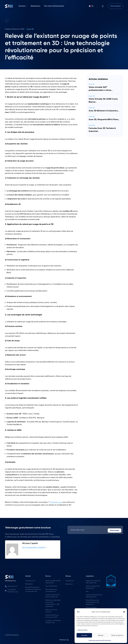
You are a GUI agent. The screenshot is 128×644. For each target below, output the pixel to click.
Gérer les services (82, 630)
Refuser (101, 635)
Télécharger (114, 530)
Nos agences (70, 581)
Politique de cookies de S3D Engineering (100, 640)
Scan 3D (30, 29)
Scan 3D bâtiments (51, 586)
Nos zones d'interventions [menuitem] (54, 6)
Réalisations (29, 584)
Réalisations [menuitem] (35, 6)
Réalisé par (64, 640)
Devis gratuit (116, 6)
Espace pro (69, 584)
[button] (124, 612)
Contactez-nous (56, 502)
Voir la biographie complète (34, 547)
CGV (87, 591)
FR (91, 6)
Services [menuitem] (23, 6)
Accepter (84, 635)
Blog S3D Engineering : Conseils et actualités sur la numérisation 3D (33, 589)
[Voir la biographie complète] (46, 547)
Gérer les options (117, 635)
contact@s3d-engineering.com (12, 591)
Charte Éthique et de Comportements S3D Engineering (92, 602)
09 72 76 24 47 (11, 586)
